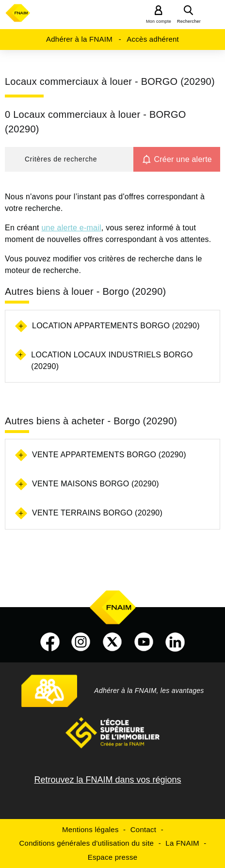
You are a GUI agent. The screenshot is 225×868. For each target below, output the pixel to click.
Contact (143, 829)
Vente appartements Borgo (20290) (109, 455)
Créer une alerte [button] (183, 159)
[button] (69, 159)
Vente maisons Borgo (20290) (96, 484)
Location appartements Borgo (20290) (116, 326)
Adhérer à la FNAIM (79, 39)
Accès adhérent (153, 39)
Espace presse (112, 857)
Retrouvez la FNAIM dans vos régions (107, 780)
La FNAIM (182, 843)
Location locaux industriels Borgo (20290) (112, 361)
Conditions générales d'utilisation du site (87, 843)
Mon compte (159, 21)
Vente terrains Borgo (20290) (97, 513)
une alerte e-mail (71, 228)
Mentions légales (90, 829)
